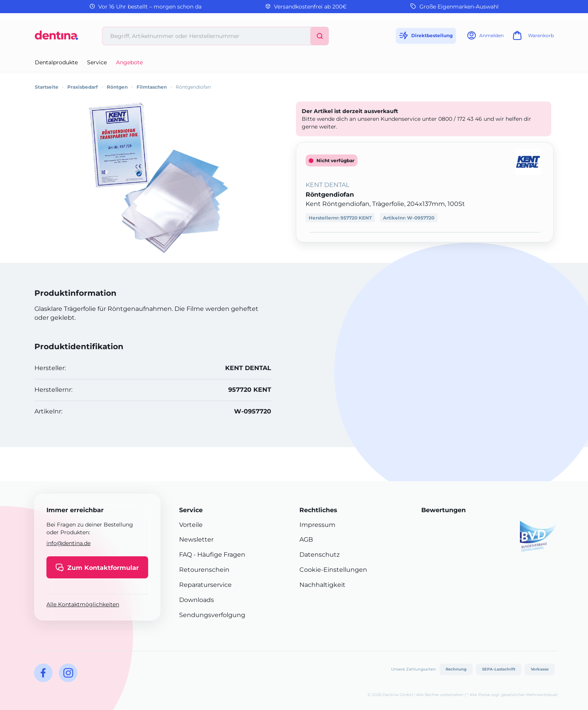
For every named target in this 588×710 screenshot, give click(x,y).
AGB (306, 539)
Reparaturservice (205, 585)
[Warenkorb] (532, 38)
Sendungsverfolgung (212, 615)
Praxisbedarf (83, 87)
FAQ (185, 555)
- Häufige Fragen (219, 555)
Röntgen (117, 87)
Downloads (197, 600)
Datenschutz (320, 555)
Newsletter (196, 539)
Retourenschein (204, 570)
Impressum (317, 525)
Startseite (47, 87)
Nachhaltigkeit (322, 585)
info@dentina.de (68, 543)
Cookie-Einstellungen (333, 570)
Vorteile (191, 525)
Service (97, 62)
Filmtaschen (152, 87)
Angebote (129, 62)
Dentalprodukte (56, 62)
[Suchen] (320, 36)
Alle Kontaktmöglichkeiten (83, 604)
